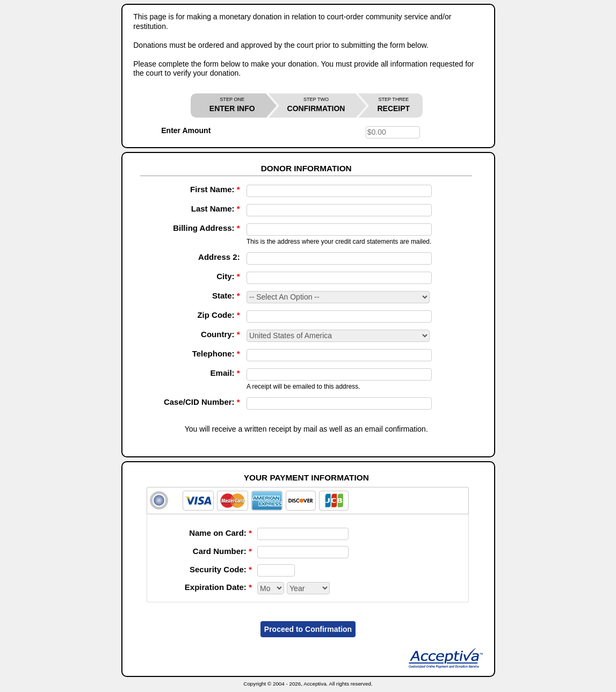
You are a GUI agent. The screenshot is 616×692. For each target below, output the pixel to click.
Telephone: (216, 354)
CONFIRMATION (316, 105)
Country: (220, 334)
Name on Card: (220, 533)
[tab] (308, 501)
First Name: (215, 189)
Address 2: (219, 257)
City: (228, 276)
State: (226, 296)
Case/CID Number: (202, 402)
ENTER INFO (232, 105)
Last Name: (216, 209)
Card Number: (222, 551)
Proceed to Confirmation (308, 629)
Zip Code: (218, 315)
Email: (225, 373)
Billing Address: (206, 228)
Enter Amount (186, 130)
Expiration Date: (218, 587)
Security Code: (221, 569)
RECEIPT (393, 105)
